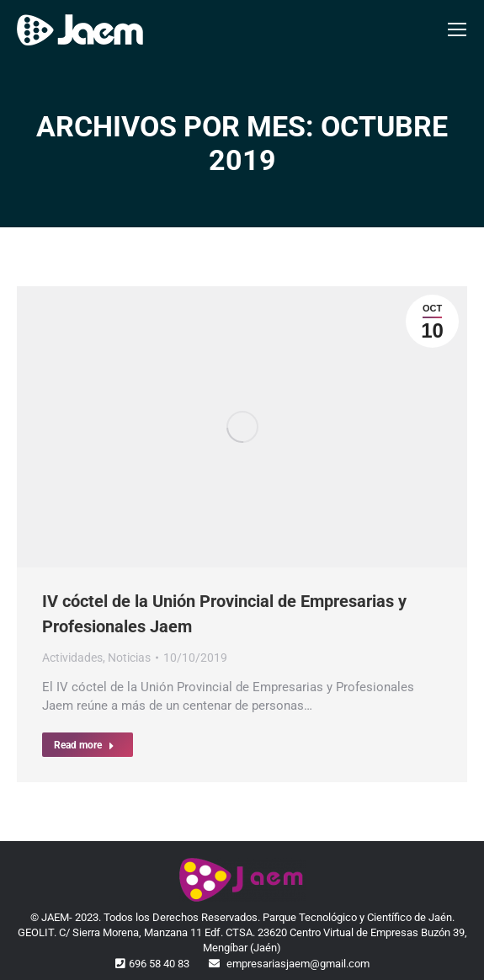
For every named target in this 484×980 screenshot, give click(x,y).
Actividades (72, 658)
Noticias (129, 658)
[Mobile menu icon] (457, 29)
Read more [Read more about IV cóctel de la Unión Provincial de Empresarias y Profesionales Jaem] (84, 745)
